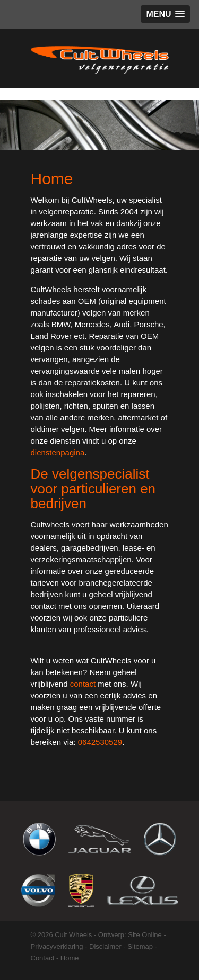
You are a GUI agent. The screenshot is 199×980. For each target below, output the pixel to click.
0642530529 (100, 742)
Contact (43, 958)
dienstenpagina (58, 452)
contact (83, 684)
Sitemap (140, 946)
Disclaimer (105, 946)
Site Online (145, 935)
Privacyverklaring (57, 946)
